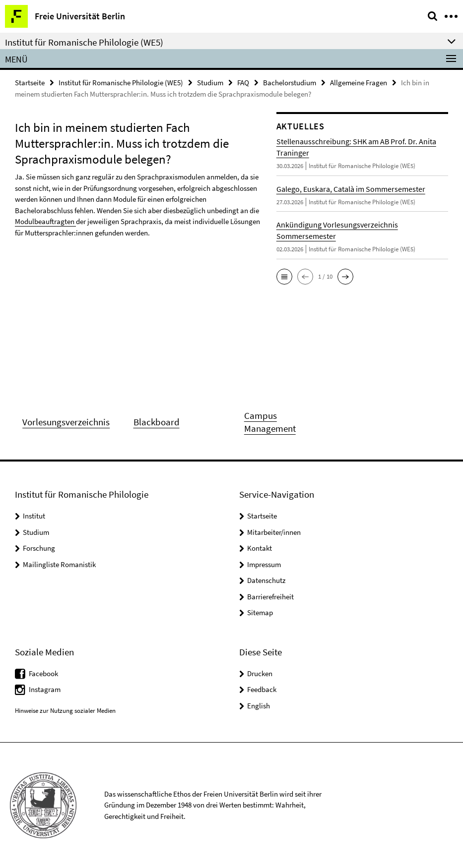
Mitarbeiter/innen (274, 532)
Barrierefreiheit (270, 597)
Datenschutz (266, 580)
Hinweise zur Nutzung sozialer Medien (65, 711)
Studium (210, 83)
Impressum (264, 564)
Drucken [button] (260, 673)
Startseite (30, 83)
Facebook (43, 673)
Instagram (45, 689)
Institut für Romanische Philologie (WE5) (121, 83)
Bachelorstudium (290, 83)
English (259, 706)
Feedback (262, 689)
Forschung (39, 548)
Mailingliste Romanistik (59, 564)
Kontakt (260, 548)
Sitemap (260, 612)
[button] (284, 277)
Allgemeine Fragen (359, 83)
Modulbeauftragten (45, 221)
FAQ (243, 83)
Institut (34, 516)
